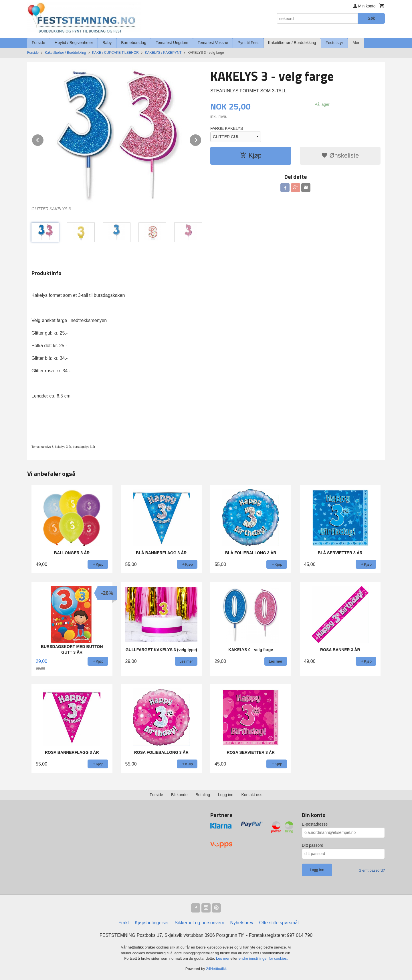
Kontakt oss (252, 795)
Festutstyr (334, 43)
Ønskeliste (340, 155)
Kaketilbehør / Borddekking (292, 43)
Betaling (203, 795)
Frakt (124, 923)
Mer (356, 43)
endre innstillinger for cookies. (263, 958)
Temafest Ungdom (172, 43)
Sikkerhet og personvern (200, 923)
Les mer (223, 958)
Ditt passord (313, 845)
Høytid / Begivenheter (74, 43)
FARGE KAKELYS (227, 128)
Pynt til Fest (248, 43)
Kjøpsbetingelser (152, 923)
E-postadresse (315, 824)
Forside (38, 43)
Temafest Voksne (213, 43)
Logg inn (226, 795)
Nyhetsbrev (242, 923)
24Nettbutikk (216, 969)
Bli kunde (179, 795)
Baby (107, 43)
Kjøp (251, 155)
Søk (371, 18)
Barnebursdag (134, 43)
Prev (44, 139)
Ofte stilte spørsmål (279, 923)
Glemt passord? (372, 870)
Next (201, 139)
